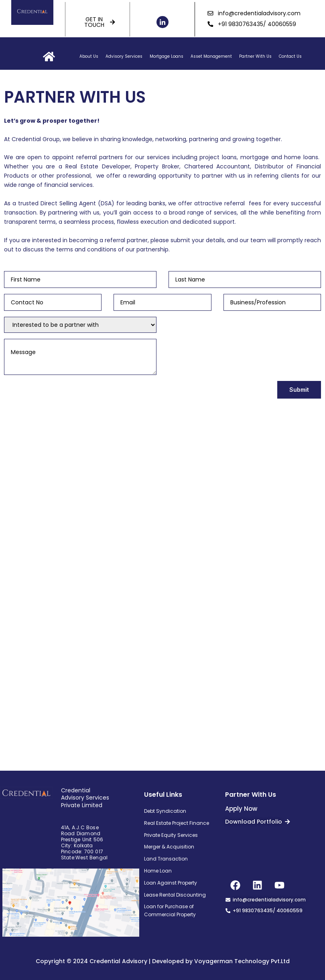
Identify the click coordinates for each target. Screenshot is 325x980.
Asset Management (211, 56)
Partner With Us (255, 56)
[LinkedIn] (162, 22)
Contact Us (290, 56)
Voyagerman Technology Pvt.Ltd (242, 961)
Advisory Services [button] (124, 56)
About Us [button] (89, 56)
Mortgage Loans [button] (167, 56)
